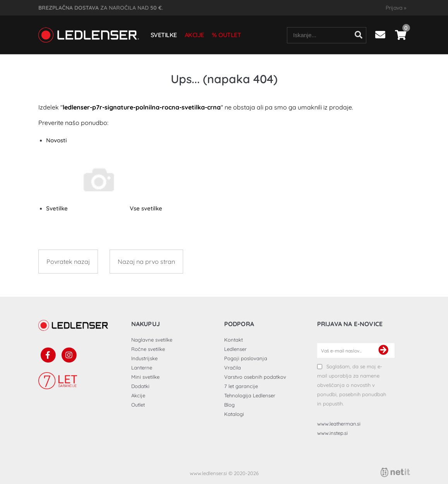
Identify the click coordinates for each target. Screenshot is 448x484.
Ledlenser (235, 349)
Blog (229, 405)
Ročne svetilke (148, 349)
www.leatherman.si (339, 424)
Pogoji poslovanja (246, 358)
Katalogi (234, 414)
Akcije (194, 35)
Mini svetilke (145, 377)
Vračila (233, 368)
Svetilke (164, 35)
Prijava (396, 8)
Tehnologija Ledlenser (250, 395)
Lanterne (142, 368)
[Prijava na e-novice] (383, 351)
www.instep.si (332, 433)
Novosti (56, 140)
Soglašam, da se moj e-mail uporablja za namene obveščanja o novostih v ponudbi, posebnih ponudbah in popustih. (352, 385)
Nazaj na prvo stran (146, 262)
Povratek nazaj (68, 262)
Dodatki (140, 386)
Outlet (230, 35)
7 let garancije (241, 386)
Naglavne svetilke (152, 340)
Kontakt (233, 340)
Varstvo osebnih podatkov (255, 377)
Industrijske (144, 358)
